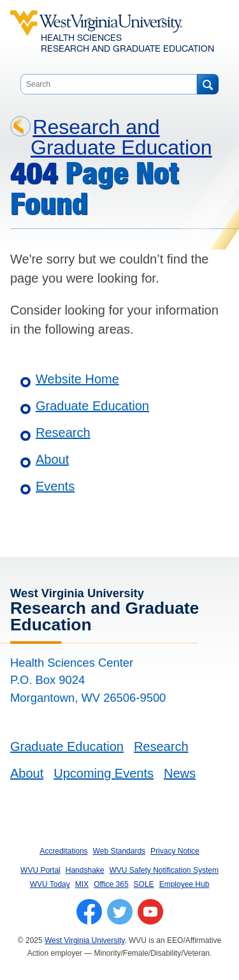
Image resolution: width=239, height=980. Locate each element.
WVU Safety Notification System (164, 870)
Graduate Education (92, 406)
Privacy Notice (175, 851)
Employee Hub (185, 884)
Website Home (77, 379)
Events (55, 486)
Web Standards (119, 851)
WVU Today (50, 884)
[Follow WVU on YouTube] (150, 912)
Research (63, 433)
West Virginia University (84, 940)
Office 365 (111, 884)
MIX (82, 884)
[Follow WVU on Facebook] (89, 912)
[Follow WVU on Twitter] (120, 912)
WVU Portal (40, 870)
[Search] (207, 84)
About (52, 459)
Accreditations (63, 851)
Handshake (85, 870)
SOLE (144, 884)
